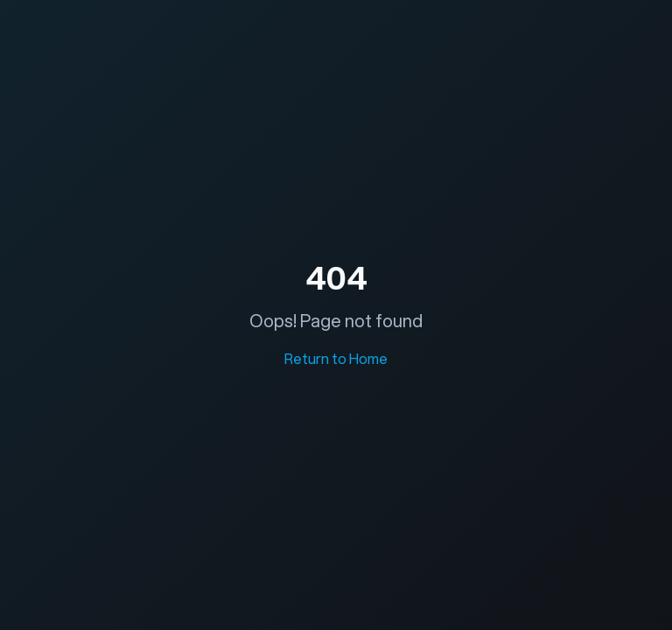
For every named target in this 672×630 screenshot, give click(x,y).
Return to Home (336, 358)
